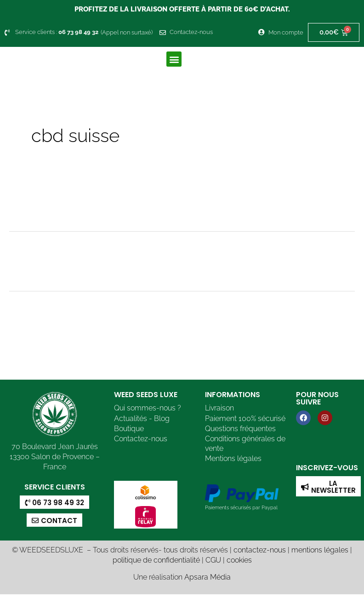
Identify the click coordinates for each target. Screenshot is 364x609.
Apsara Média (208, 578)
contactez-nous (260, 550)
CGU (213, 560)
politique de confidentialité (156, 560)
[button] (174, 59)
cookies (239, 560)
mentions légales (320, 550)
